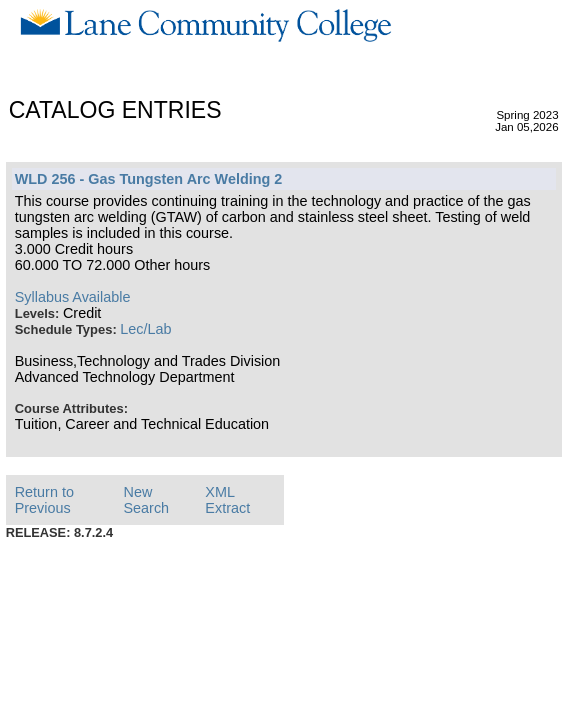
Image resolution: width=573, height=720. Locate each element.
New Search (146, 500)
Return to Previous (44, 500)
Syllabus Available (73, 297)
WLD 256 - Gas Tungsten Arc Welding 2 (149, 179)
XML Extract (227, 500)
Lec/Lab (145, 329)
